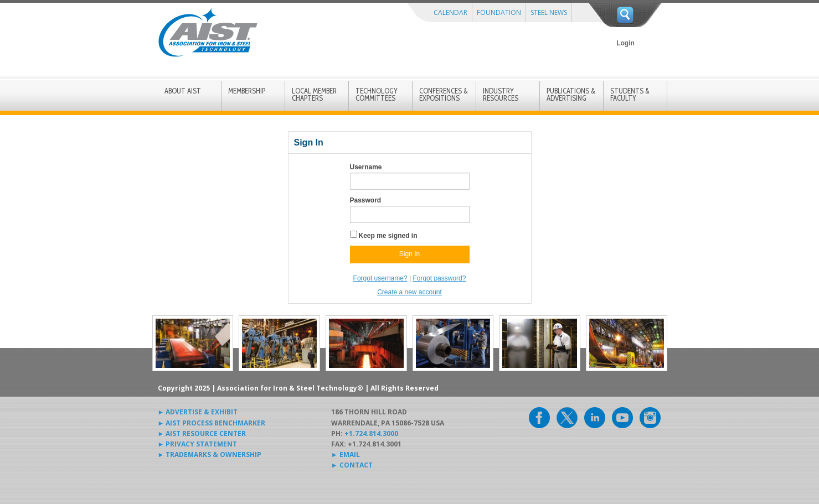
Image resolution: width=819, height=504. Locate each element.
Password (366, 200)
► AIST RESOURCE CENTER (202, 433)
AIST (208, 33)
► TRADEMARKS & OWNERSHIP (210, 454)
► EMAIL (346, 454)
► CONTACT (352, 465)
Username (366, 167)
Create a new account (409, 292)
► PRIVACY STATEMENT (198, 444)
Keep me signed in (388, 236)
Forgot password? (439, 278)
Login (625, 43)
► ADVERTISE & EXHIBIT (198, 412)
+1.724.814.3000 (371, 433)
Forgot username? (380, 278)
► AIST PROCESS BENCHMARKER (212, 423)
